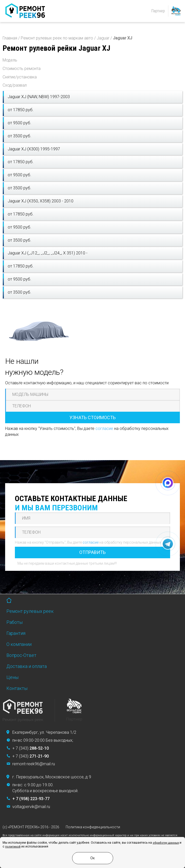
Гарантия (16, 633)
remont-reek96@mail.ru (34, 764)
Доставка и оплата (27, 666)
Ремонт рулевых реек (30, 611)
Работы (14, 622)
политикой (13, 847)
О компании (19, 644)
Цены (12, 677)
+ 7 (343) (31, 748)
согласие (104, 428)
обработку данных (166, 843)
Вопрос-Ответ (21, 655)
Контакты (17, 688)
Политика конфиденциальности (93, 827)
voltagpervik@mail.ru (31, 807)
